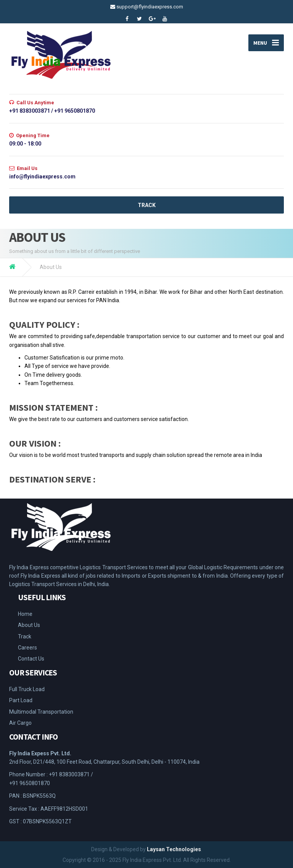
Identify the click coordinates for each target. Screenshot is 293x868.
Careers (27, 648)
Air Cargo (20, 723)
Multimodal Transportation (41, 712)
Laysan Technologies (174, 849)
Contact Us (31, 659)
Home (25, 614)
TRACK (147, 205)
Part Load (21, 700)
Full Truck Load (27, 689)
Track (25, 636)
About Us (29, 625)
